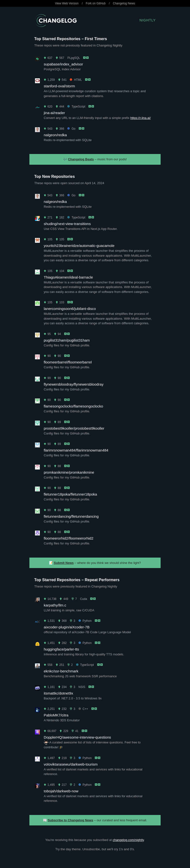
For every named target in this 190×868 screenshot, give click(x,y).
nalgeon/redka (55, 135)
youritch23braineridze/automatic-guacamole (79, 246)
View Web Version (67, 3)
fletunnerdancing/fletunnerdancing (71, 516)
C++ (83, 709)
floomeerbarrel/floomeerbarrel (68, 362)
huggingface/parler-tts (61, 649)
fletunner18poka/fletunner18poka (70, 494)
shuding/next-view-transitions (67, 224)
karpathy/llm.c (55, 605)
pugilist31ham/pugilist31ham (67, 340)
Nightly (148, 20)
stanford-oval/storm (59, 86)
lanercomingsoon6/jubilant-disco (70, 309)
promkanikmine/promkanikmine (69, 472)
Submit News (64, 563)
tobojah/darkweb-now (61, 791)
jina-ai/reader (54, 113)
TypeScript (76, 107)
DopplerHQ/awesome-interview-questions (77, 737)
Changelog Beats (81, 159)
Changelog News (124, 3)
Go (71, 129)
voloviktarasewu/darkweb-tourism (71, 764)
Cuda (83, 599)
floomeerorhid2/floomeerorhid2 (69, 538)
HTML (76, 80)
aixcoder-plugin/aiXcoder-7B (67, 627)
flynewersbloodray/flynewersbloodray (74, 384)
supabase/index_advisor (63, 64)
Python (85, 621)
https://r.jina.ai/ (140, 118)
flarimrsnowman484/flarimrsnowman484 (76, 450)
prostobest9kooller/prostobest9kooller (74, 428)
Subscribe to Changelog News (70, 820)
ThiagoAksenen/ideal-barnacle (68, 277)
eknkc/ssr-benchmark (61, 671)
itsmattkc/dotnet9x (58, 693)
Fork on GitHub (96, 3)
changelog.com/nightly (128, 840)
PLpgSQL (74, 58)
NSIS (82, 687)
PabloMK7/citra (56, 715)
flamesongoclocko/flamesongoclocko (73, 406)
